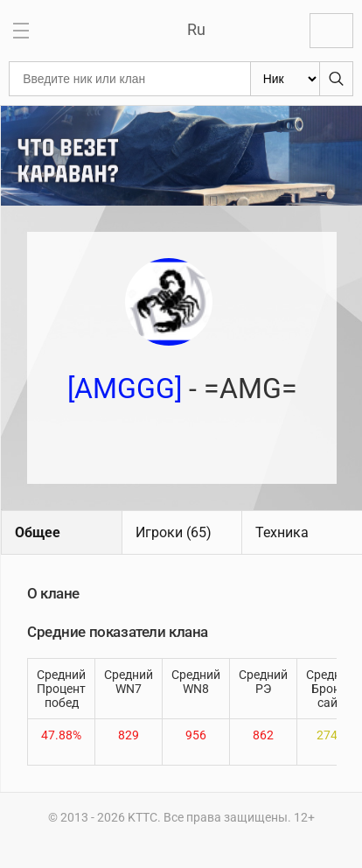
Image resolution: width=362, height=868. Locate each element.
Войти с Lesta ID (331, 31)
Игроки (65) (174, 532)
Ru (196, 29)
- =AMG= (182, 388)
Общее (38, 532)
